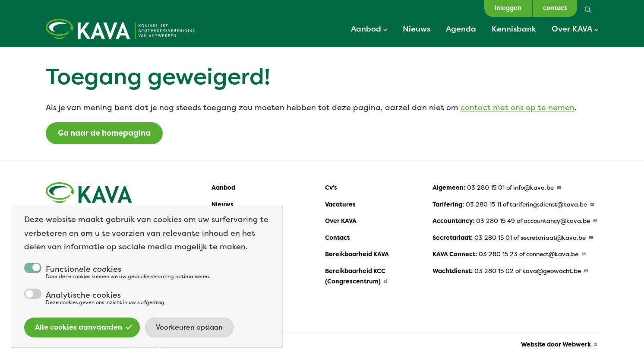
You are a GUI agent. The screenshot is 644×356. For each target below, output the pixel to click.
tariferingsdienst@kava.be (552, 204)
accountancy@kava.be (561, 221)
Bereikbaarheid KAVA (357, 254)
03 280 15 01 (486, 188)
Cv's (331, 188)
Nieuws (417, 29)
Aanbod (366, 29)
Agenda (461, 29)
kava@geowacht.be (556, 271)
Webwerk (581, 344)
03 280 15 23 (498, 254)
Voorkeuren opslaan (189, 336)
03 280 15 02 (494, 271)
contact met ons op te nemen (518, 107)
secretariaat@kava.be (557, 238)
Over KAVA (572, 29)
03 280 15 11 (483, 204)
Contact (337, 238)
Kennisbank (514, 29)
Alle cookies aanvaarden (84, 336)
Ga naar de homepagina (104, 133)
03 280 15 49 (496, 221)
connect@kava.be (556, 254)
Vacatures (340, 204)
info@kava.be (537, 188)
